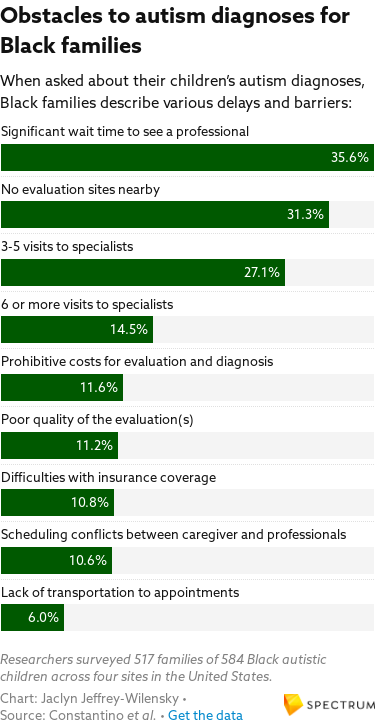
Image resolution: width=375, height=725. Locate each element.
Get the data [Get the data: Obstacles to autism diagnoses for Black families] (205, 715)
